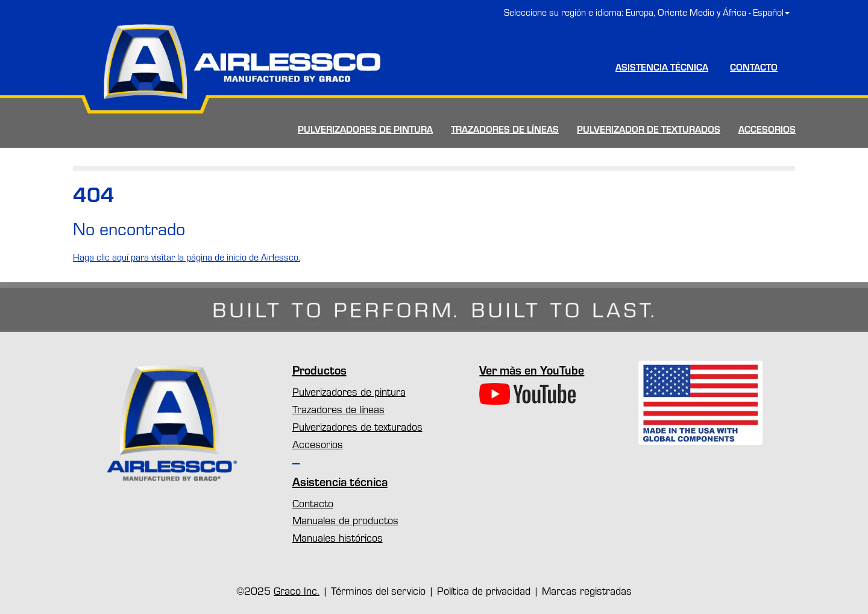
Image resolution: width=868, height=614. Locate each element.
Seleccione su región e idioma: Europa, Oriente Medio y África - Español (647, 12)
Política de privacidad (484, 590)
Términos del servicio (378, 590)
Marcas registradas (587, 590)
